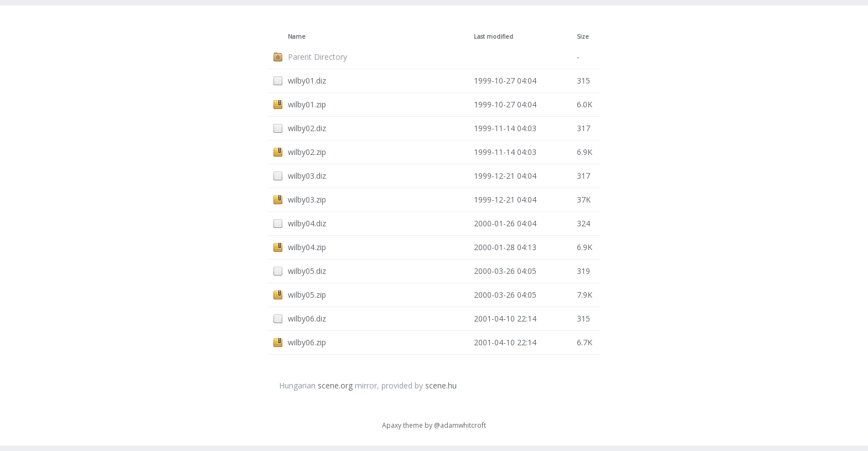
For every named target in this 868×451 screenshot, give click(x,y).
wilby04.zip (307, 247)
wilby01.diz (307, 81)
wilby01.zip (307, 104)
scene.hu (441, 385)
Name (297, 37)
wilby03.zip (307, 199)
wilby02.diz (307, 128)
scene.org (335, 385)
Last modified (494, 37)
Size (583, 37)
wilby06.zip (307, 342)
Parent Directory (317, 57)
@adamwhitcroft (460, 425)
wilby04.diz (307, 223)
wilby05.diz (307, 271)
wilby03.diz (307, 176)
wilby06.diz (307, 318)
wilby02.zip (307, 152)
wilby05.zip (307, 295)
